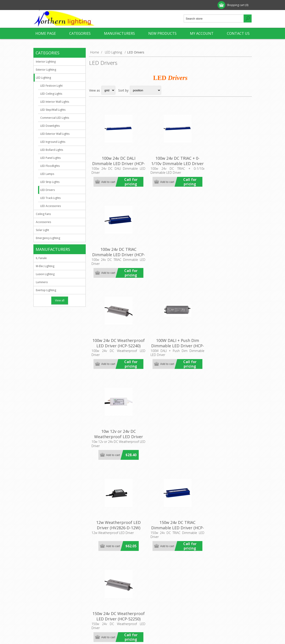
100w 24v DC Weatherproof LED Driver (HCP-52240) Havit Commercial (116, 250)
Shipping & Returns (51, 594)
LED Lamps (47, 174)
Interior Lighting (46, 62)
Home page (46, 33)
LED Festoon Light (51, 86)
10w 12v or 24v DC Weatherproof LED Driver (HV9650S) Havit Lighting (225, 247)
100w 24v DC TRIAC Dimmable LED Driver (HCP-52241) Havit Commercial (225, 163)
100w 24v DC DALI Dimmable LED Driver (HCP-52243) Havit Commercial (116, 163)
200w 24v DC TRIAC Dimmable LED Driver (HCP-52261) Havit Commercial (170, 422)
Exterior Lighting (46, 70)
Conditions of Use (50, 602)
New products (162, 33)
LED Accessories (51, 206)
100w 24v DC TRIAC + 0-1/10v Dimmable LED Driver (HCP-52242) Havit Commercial (170, 163)
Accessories (43, 222)
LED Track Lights (50, 198)
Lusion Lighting (45, 274)
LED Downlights (50, 126)
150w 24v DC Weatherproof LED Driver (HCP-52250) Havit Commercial (225, 336)
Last (247, 540)
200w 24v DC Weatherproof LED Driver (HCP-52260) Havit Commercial (225, 422)
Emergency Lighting (48, 238)
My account (202, 33)
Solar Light (42, 230)
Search (206, 602)
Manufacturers (119, 33)
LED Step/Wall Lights (53, 110)
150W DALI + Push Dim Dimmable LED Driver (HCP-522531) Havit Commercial (116, 422)
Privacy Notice (48, 587)
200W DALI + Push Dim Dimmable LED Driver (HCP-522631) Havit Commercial (116, 509)
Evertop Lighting (46, 290)
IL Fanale (41, 258)
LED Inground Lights (53, 142)
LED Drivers (48, 190)
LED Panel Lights (50, 158)
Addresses (154, 587)
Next (238, 540)
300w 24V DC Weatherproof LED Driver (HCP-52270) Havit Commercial (225, 509)
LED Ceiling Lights (51, 94)
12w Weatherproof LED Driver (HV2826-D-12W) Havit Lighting (116, 333)
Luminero (42, 282)
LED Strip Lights (50, 182)
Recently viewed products (219, 587)
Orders (151, 594)
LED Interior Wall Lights (55, 102)
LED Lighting (43, 78)
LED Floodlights (50, 166)
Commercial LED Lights (55, 118)
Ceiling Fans (43, 214)
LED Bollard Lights (52, 150)
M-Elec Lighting (45, 266)
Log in (62, 5)
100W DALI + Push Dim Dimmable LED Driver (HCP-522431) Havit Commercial (170, 250)
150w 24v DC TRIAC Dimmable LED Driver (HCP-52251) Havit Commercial (170, 336)
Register (44, 5)
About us (44, 580)
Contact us (238, 33)
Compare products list (217, 594)
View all (60, 300)
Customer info (157, 580)
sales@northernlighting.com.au (118, 594)
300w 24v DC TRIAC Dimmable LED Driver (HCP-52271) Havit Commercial (170, 509)
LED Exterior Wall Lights (55, 134)
